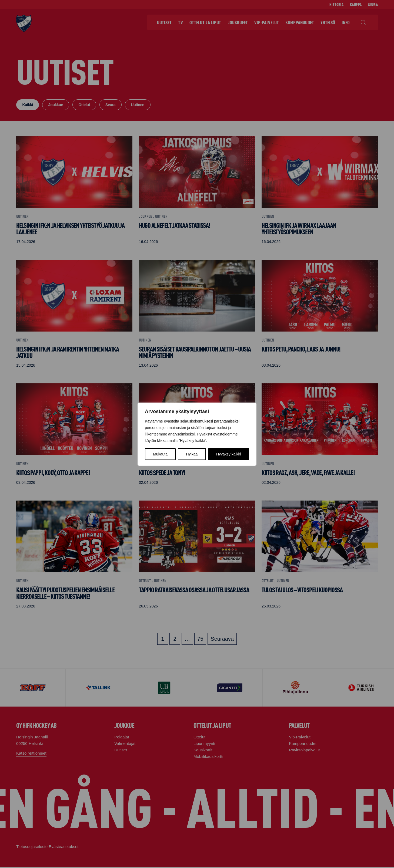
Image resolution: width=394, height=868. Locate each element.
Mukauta (160, 454)
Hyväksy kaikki (229, 454)
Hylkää (192, 454)
